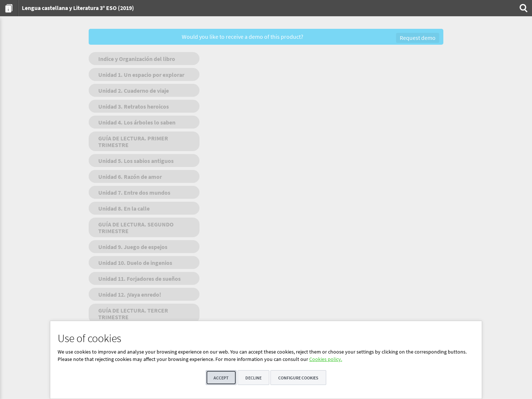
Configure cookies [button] (298, 378)
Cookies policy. (326, 359)
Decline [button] (253, 378)
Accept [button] (221, 378)
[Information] (9, 8)
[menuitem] (9, 8)
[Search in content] (523, 8)
